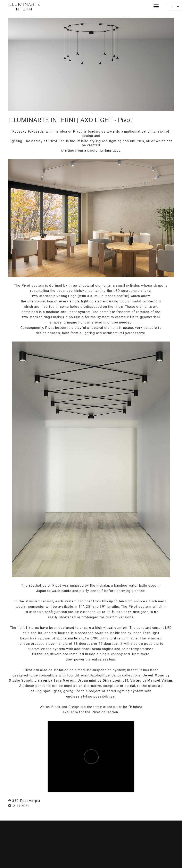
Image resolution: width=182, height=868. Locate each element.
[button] (156, 6)
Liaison (41, 680)
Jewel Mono (154, 675)
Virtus (136, 680)
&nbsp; (91, 757)
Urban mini (87, 680)
